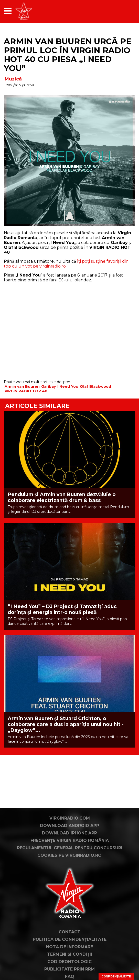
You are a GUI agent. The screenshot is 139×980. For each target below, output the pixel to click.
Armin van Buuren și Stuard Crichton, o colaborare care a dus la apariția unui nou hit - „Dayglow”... (66, 724)
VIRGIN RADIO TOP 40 (26, 391)
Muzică (13, 79)
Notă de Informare (69, 947)
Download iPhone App (69, 833)
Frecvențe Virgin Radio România (70, 840)
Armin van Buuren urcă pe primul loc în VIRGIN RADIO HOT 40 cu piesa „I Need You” (68, 55)
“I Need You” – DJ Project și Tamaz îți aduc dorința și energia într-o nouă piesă (62, 609)
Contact (69, 932)
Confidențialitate (116, 976)
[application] (122, 11)
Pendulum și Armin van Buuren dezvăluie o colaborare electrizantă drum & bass (62, 497)
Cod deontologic (69, 962)
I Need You (68, 386)
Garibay (49, 386)
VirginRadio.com (70, 818)
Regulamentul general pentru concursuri (70, 848)
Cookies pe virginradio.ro (69, 855)
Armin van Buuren (22, 386)
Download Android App (69, 826)
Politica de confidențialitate (70, 939)
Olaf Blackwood (95, 386)
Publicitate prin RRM (69, 969)
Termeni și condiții (70, 954)
